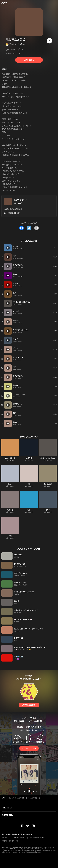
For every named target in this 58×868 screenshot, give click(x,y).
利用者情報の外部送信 (37, 838)
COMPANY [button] (7, 815)
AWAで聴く (29, 60)
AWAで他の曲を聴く (29, 705)
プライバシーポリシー (19, 838)
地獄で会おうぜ (20, 200)
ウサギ (48, 510)
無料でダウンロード (29, 748)
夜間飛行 (29, 458)
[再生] (49, 41)
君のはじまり (48, 484)
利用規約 (5, 838)
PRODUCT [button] (7, 808)
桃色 (29, 484)
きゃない (21, 44)
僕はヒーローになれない (48, 458)
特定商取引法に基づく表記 (10, 841)
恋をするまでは (10, 458)
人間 (10, 536)
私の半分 (10, 510)
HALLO (10, 484)
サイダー (29, 510)
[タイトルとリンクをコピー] (36, 228)
